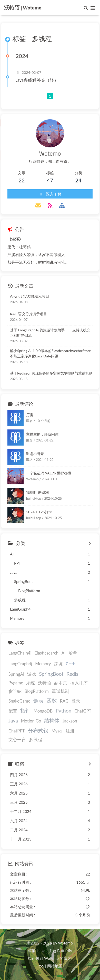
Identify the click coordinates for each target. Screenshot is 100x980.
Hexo (41, 951)
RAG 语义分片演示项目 (28, 314)
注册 (70, 731)
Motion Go (31, 721)
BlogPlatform (37, 691)
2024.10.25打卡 (39, 512)
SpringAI (16, 674)
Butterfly (65, 951)
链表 (38, 701)
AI (64, 653)
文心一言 (17, 740)
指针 (25, 711)
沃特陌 (44, 683)
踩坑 (58, 664)
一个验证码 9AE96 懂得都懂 (49, 473)
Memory (43, 664)
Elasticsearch (46, 653)
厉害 (30, 415)
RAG (64, 701)
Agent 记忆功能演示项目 (30, 296)
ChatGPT (83, 711)
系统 (31, 683)
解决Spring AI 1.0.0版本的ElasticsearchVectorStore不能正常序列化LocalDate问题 (51, 353)
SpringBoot (51, 674)
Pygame (16, 683)
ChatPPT (17, 731)
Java (13, 721)
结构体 (52, 721)
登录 (76, 701)
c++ (70, 663)
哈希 (73, 653)
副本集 (61, 683)
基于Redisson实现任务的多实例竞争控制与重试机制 (51, 373)
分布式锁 (38, 731)
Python (64, 711)
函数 (52, 701)
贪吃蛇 (15, 691)
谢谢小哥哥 (35, 454)
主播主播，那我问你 (42, 434)
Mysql (57, 731)
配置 (13, 711)
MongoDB (43, 711)
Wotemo (51, 958)
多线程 (36, 740)
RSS (41, 966)
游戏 (32, 674)
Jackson (70, 721)
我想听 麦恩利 (37, 492)
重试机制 (61, 691)
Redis (72, 674)
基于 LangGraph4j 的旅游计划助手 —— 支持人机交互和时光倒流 (50, 333)
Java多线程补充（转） (37, 80)
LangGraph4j (20, 664)
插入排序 (79, 683)
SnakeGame (19, 701)
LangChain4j (20, 653)
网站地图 (55, 966)
